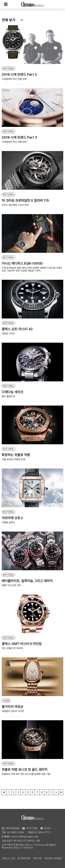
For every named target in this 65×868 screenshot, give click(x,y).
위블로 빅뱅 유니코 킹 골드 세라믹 (25, 770)
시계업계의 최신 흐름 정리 (14, 79)
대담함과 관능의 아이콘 (13, 711)
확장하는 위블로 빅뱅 (16, 455)
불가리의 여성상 (12, 707)
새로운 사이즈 (8, 334)
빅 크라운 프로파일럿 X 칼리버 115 (25, 200)
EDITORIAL (8, 69)
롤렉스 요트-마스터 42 (17, 329)
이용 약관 (37, 858)
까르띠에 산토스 (12, 518)
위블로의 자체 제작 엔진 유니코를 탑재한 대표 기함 (26, 774)
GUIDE (6, 701)
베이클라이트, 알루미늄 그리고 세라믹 (27, 581)
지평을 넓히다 (8, 522)
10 (51, 792)
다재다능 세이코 (12, 392)
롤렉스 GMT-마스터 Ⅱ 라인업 (22, 644)
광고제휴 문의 (24, 858)
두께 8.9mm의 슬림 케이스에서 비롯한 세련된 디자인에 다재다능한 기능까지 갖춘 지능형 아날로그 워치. (32, 269)
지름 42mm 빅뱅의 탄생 (13, 459)
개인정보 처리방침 (53, 858)
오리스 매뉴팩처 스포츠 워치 (15, 205)
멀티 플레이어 (8, 396)
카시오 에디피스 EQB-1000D (22, 263)
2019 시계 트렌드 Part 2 (19, 74)
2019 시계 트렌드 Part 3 (19, 137)
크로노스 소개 (8, 858)
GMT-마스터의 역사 (11, 585)
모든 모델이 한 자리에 (12, 648)
